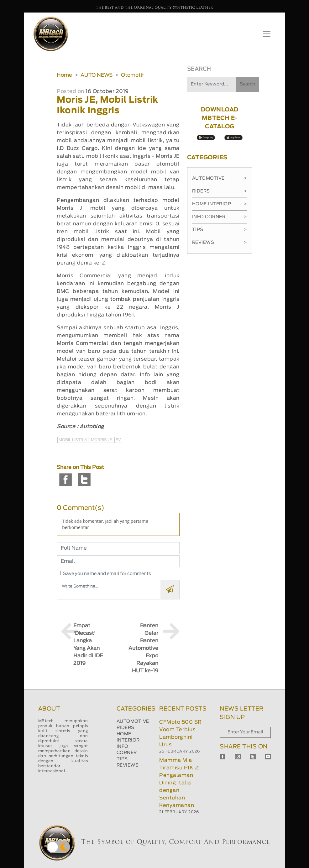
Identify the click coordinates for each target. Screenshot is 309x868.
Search (247, 84)
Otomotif (132, 75)
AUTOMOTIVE (133, 722)
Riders (220, 191)
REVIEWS (128, 765)
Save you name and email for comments (107, 574)
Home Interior (220, 204)
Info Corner (220, 217)
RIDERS (126, 728)
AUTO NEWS (97, 75)
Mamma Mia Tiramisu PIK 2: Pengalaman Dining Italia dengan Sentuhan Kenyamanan (179, 783)
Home (64, 75)
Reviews (220, 243)
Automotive (220, 178)
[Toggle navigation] (267, 34)
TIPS (122, 759)
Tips (220, 230)
